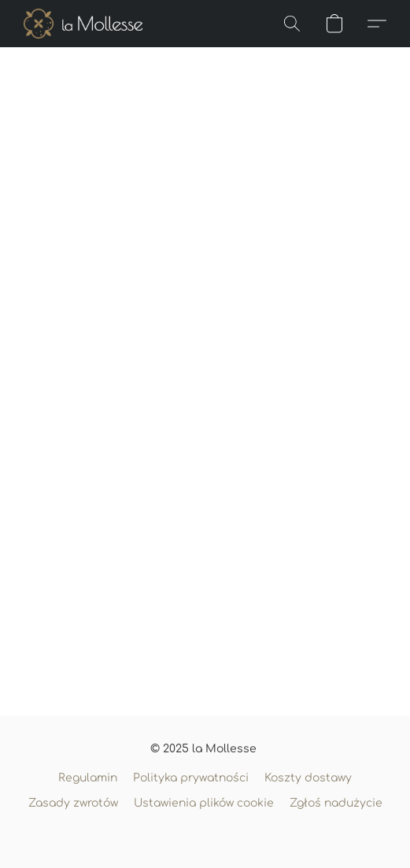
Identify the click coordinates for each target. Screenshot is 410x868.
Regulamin (88, 778)
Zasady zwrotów (73, 803)
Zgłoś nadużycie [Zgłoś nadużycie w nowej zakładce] (336, 803)
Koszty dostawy (308, 778)
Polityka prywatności (191, 778)
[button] (86, 24)
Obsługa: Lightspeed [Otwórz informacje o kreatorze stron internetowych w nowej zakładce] (205, 834)
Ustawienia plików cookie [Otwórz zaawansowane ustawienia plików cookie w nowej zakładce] (204, 803)
